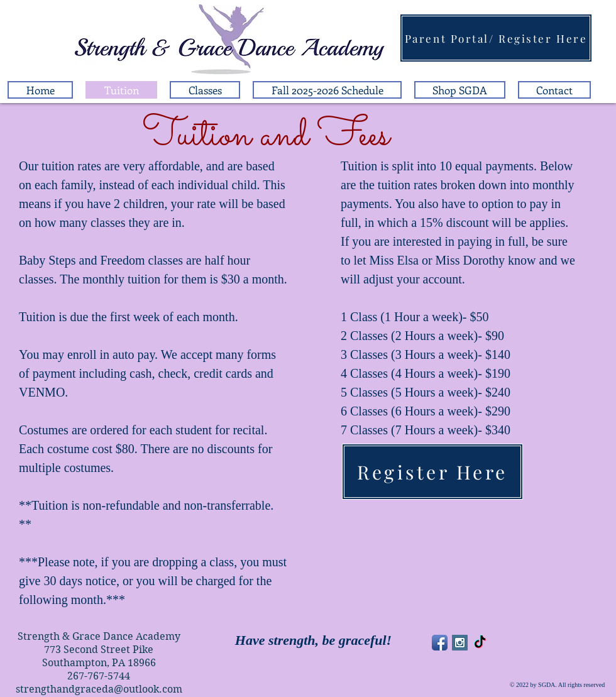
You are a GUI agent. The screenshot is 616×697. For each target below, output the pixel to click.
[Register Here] (432, 472)
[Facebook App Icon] (440, 643)
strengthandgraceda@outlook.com (99, 689)
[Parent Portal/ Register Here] (496, 38)
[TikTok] (480, 643)
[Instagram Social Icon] (460, 643)
